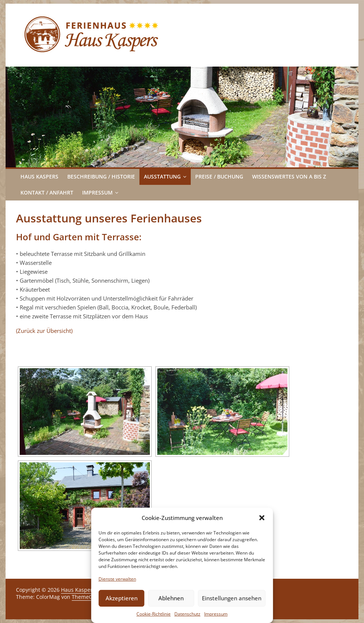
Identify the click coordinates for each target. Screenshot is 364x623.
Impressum (216, 614)
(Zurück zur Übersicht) (44, 331)
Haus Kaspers (39, 176)
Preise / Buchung (219, 176)
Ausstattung (162, 176)
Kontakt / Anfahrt (47, 192)
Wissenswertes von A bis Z (289, 176)
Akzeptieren (122, 598)
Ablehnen (171, 598)
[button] (262, 518)
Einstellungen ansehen (232, 598)
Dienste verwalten (117, 579)
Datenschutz (187, 614)
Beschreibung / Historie (101, 176)
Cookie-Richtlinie (154, 614)
